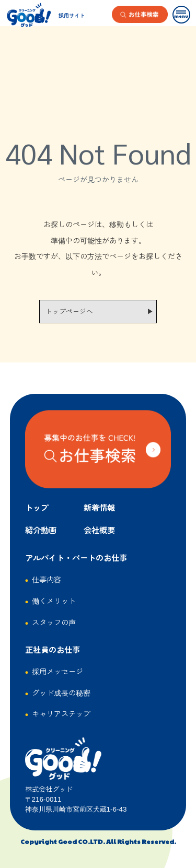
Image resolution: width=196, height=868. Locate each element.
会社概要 (99, 530)
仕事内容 (47, 579)
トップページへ (69, 311)
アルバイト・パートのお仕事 (76, 557)
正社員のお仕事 (53, 649)
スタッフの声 (54, 622)
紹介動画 (41, 530)
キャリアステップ (61, 713)
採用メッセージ (57, 671)
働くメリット (54, 600)
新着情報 (99, 507)
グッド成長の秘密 (61, 692)
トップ (37, 507)
